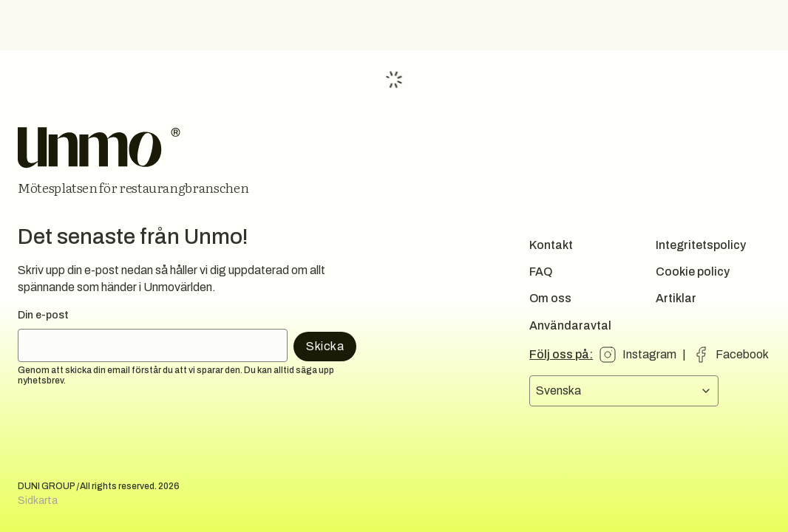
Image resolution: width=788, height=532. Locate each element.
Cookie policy (693, 272)
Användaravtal (570, 325)
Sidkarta (38, 501)
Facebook (742, 354)
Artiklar (676, 298)
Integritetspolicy (701, 245)
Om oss (550, 298)
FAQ (541, 272)
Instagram (649, 354)
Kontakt (551, 245)
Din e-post (43, 315)
